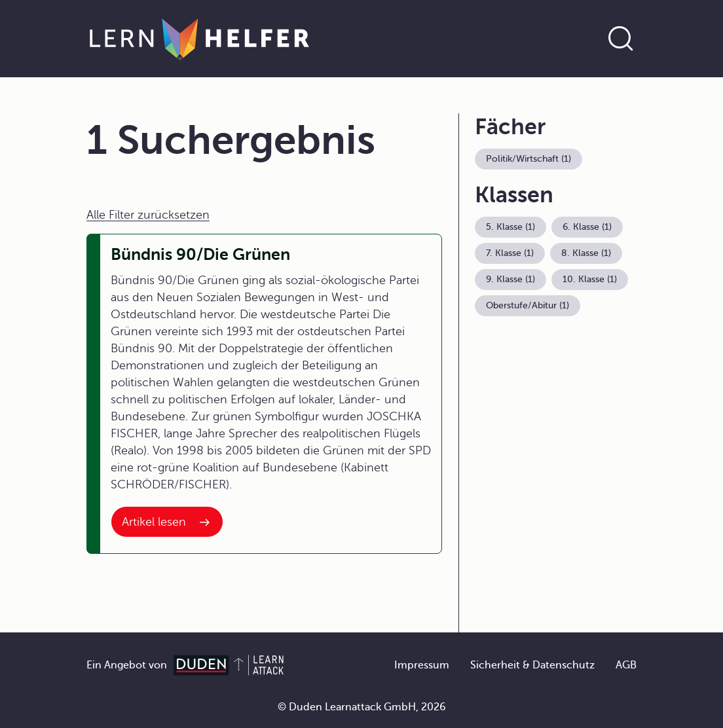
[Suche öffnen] (621, 39)
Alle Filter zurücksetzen (148, 215)
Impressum (422, 665)
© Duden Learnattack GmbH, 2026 (362, 707)
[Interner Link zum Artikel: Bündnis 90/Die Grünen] (167, 522)
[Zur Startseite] (199, 39)
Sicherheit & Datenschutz (532, 665)
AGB (626, 665)
